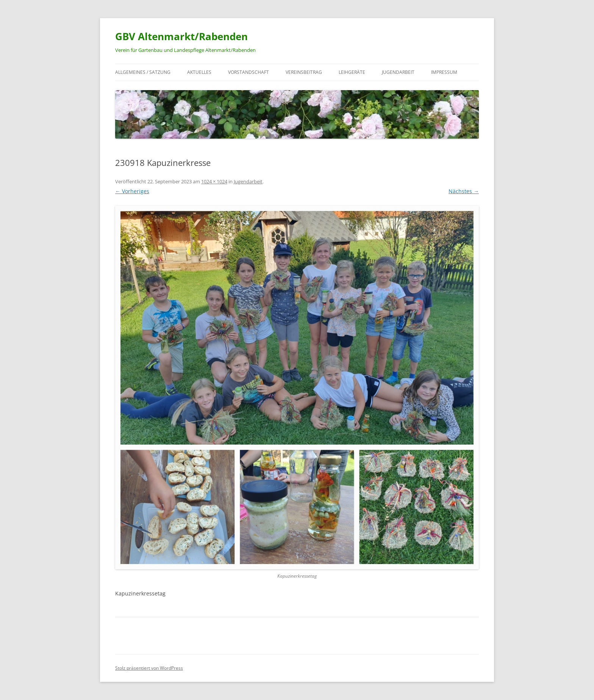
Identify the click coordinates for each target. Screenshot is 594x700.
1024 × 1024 (214, 181)
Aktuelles (199, 72)
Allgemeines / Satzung (143, 72)
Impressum (444, 72)
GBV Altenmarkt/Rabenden (181, 36)
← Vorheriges (132, 191)
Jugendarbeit (398, 72)
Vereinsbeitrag (304, 72)
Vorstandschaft (249, 72)
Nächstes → (464, 191)
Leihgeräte (352, 72)
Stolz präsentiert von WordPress (149, 668)
